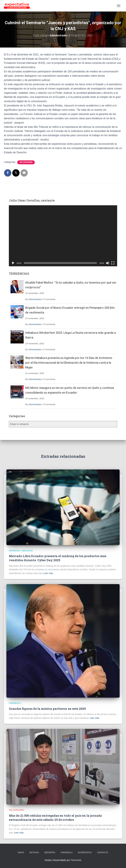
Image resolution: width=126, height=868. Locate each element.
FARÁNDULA (67, 853)
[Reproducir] (13, 263)
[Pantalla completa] (113, 263)
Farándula (15, 703)
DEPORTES (50, 853)
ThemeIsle (76, 860)
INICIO (21, 853)
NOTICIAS (34, 853)
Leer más (48, 573)
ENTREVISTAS (85, 853)
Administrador (35, 299)
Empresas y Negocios (21, 551)
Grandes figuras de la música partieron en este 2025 (47, 709)
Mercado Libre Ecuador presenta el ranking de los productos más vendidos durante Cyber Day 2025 (58, 558)
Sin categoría (26, 162)
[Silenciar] (108, 263)
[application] (63, 236)
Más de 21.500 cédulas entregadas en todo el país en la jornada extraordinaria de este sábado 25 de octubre (55, 818)
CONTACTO (103, 853)
